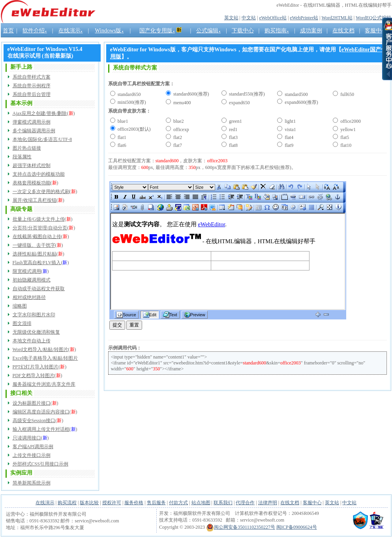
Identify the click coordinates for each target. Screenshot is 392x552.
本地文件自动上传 (32, 341)
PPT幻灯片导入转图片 (36, 367)
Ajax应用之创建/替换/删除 (40, 113)
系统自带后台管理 (32, 94)
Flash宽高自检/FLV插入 (37, 263)
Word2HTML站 (337, 18)
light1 (290, 121)
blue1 (122, 121)
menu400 (182, 103)
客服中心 (312, 503)
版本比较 (89, 503)
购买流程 (67, 503)
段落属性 (22, 157)
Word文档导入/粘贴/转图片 (40, 349)
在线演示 (71, 31)
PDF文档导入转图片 (34, 376)
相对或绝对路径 (29, 297)
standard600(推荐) (191, 94)
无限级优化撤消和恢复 (36, 332)
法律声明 (268, 503)
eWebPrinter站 (304, 18)
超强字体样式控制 (32, 165)
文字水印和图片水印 (34, 315)
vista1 (290, 130)
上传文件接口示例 (32, 455)
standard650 (129, 94)
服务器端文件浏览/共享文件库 (44, 384)
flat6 (121, 145)
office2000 (350, 121)
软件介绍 (35, 31)
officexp (181, 130)
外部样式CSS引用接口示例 (40, 464)
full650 (347, 94)
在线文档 (290, 503)
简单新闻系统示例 (32, 483)
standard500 (296, 94)
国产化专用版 (157, 31)
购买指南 (277, 31)
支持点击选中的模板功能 (39, 174)
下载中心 (243, 31)
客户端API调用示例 (33, 447)
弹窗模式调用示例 (32, 122)
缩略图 (20, 306)
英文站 (231, 18)
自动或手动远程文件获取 (39, 289)
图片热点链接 (27, 148)
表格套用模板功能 (32, 183)
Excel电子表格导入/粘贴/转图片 (45, 358)
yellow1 (347, 130)
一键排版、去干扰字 (34, 245)
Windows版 (109, 31)
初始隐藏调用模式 (32, 280)
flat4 (288, 137)
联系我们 (223, 503)
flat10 (345, 145)
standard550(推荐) (246, 94)
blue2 (178, 121)
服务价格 (134, 503)
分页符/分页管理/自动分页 (40, 228)
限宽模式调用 (27, 271)
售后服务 (156, 503)
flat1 (121, 137)
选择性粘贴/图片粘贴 (35, 254)
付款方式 (178, 503)
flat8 (233, 145)
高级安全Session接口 (34, 421)
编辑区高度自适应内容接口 (41, 412)
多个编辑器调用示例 (34, 131)
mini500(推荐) (131, 102)
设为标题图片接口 (32, 403)
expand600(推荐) (301, 102)
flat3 (233, 137)
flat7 (177, 145)
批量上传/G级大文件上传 (39, 219)
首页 (8, 31)
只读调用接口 (27, 438)
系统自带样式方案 (32, 77)
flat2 (177, 137)
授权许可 (112, 503)
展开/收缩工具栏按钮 (35, 200)
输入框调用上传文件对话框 (41, 429)
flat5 (344, 137)
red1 (233, 130)
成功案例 (311, 31)
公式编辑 (208, 31)
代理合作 (245, 503)
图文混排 (22, 323)
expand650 (239, 103)
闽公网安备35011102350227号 (241, 527)
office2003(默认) (134, 129)
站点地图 (201, 503)
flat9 (288, 145)
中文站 (249, 18)
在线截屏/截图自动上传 (37, 237)
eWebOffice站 (273, 18)
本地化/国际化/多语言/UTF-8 (42, 139)
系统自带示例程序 (32, 86)
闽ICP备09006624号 (297, 527)
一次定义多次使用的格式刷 (41, 192)
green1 (235, 121)
